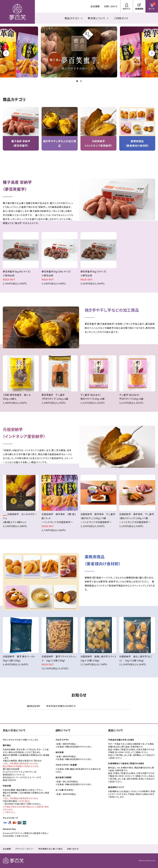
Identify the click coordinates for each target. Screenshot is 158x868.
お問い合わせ (111, 6)
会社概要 (95, 6)
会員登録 (139, 9)
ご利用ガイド (121, 18)
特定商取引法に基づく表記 (50, 849)
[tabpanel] (79, 52)
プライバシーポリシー (25, 849)
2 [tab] (81, 81)
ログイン (127, 9)
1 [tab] (78, 81)
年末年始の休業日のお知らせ (61, 706)
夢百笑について (97, 18)
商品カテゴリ (72, 18)
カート (152, 6)
